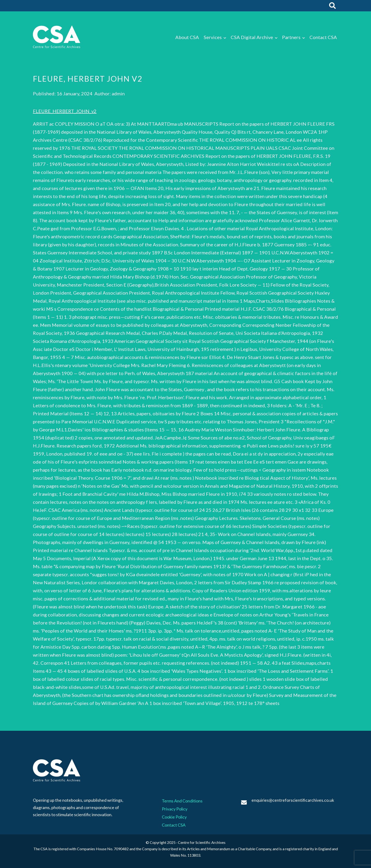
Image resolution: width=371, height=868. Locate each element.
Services (213, 37)
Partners (291, 37)
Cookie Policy (174, 817)
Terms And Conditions (182, 801)
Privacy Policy (175, 809)
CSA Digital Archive (252, 37)
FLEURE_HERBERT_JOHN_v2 (65, 111)
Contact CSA (323, 37)
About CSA (187, 37)
